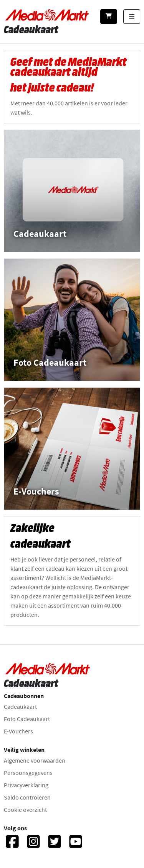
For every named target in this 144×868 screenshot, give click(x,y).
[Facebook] (12, 845)
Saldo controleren (27, 797)
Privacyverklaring (26, 785)
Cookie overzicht (25, 810)
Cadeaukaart (20, 706)
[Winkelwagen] (109, 17)
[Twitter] (55, 845)
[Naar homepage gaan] (47, 15)
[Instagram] (33, 845)
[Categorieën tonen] (132, 17)
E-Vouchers (18, 731)
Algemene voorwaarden (35, 760)
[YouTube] (76, 845)
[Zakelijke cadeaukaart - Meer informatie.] (72, 571)
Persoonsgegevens (28, 773)
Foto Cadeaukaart (27, 719)
